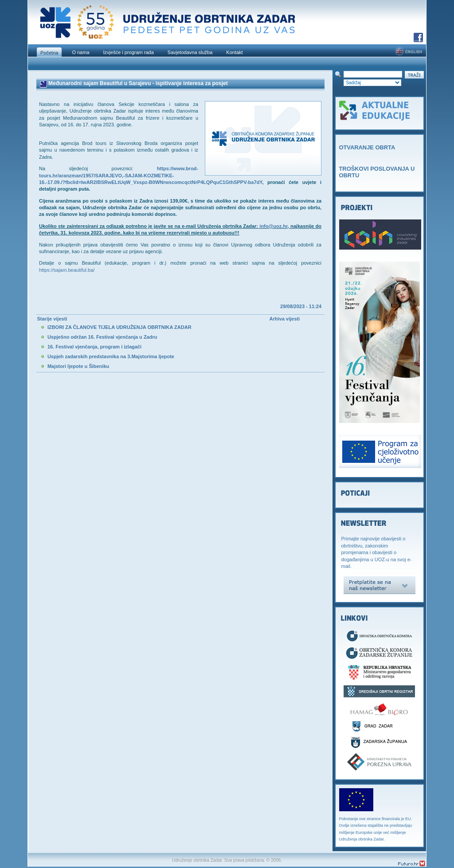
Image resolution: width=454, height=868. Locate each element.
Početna (49, 53)
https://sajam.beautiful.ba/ (67, 270)
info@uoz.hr (273, 226)
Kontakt (234, 52)
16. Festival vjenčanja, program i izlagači (94, 347)
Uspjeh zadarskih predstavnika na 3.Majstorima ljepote (111, 356)
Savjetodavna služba (190, 52)
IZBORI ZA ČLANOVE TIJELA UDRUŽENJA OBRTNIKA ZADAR (119, 327)
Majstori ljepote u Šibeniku (78, 366)
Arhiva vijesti (285, 319)
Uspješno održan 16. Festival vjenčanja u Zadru (102, 337)
